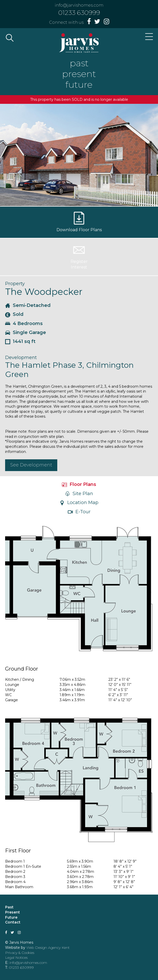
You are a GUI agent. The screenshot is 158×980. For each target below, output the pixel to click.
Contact (13, 922)
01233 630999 (79, 13)
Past (9, 907)
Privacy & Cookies (20, 953)
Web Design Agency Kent (48, 948)
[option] (79, 155)
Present (13, 912)
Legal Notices (16, 957)
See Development (31, 465)
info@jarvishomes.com (79, 5)
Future (11, 917)
